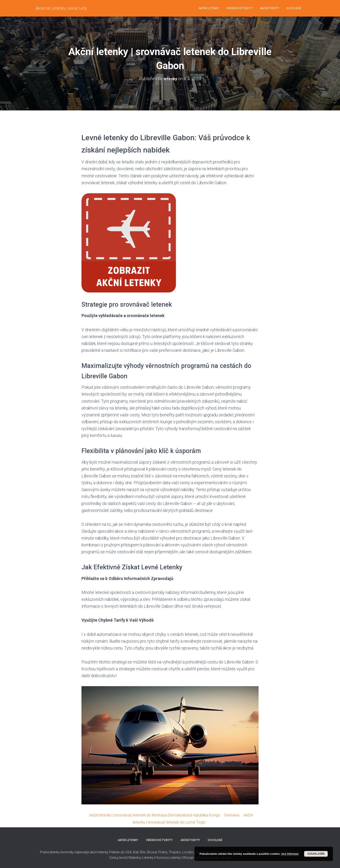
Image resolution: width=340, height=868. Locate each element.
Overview (236, 815)
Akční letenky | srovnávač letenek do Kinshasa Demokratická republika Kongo (154, 815)
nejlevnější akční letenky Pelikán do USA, (103, 852)
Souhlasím (316, 854)
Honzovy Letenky (168, 858)
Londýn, (188, 852)
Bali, (136, 852)
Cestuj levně (118, 858)
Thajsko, (175, 852)
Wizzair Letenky (194, 858)
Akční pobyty (270, 8)
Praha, (163, 852)
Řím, (143, 852)
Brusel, (152, 852)
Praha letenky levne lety (57, 852)
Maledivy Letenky (141, 858)
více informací (290, 854)
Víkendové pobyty (240, 8)
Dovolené (294, 8)
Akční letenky (209, 8)
